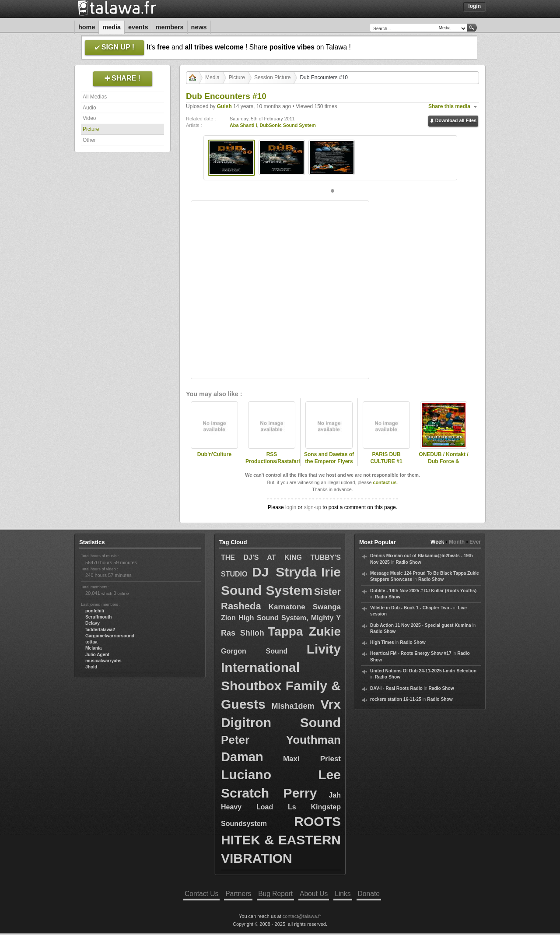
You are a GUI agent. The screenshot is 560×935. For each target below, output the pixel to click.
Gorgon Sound (254, 651)
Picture (91, 129)
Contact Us (201, 894)
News (199, 27)
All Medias (95, 97)
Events (138, 27)
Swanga (327, 607)
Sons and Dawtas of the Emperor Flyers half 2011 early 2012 (329, 462)
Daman (242, 757)
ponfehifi (95, 611)
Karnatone (287, 607)
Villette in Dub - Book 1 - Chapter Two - (411, 608)
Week (437, 542)
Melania (93, 648)
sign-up (313, 507)
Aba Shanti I (243, 125)
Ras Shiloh (243, 633)
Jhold (91, 667)
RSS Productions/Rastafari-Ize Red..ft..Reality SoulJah (272, 465)
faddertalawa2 (100, 630)
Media (112, 27)
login (291, 507)
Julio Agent (97, 655)
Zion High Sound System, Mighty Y (281, 618)
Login (474, 6)
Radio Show (408, 562)
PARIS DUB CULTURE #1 (386, 458)
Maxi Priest (312, 759)
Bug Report (275, 894)
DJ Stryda (284, 572)
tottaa (91, 642)
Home (87, 27)
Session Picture (272, 77)
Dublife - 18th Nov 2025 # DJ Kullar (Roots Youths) (423, 591)
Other (89, 140)
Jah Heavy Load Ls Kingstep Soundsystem (281, 809)
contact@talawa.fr (302, 916)
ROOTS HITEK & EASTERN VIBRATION (281, 840)
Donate (369, 894)
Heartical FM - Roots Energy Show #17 (411, 653)
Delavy (93, 623)
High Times (382, 642)
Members (170, 27)
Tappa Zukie (304, 631)
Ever (475, 542)
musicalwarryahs (103, 661)
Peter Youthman (281, 740)
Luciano (246, 775)
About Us (314, 894)
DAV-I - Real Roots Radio (396, 688)
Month (457, 542)
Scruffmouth (99, 617)
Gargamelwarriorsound (110, 636)
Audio (89, 108)
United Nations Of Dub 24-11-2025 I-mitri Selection (423, 671)
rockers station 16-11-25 (396, 699)
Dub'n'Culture (214, 454)
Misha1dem (293, 706)
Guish (224, 106)
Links (343, 894)
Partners (238, 894)
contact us (385, 482)
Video (89, 118)
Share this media (449, 106)
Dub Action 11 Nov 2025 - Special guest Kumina (421, 625)
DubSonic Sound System (287, 125)
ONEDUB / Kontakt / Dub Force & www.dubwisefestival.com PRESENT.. (444, 465)
